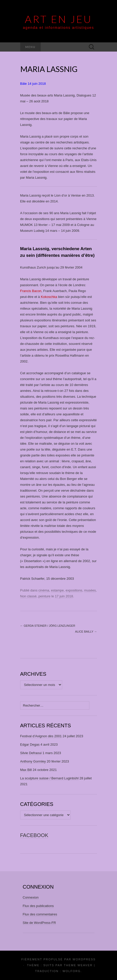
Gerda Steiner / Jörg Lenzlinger (48, 626)
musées (90, 590)
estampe (57, 590)
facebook (34, 835)
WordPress (84, 959)
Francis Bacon (31, 291)
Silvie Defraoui (31, 753)
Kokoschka (49, 297)
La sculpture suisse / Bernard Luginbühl (49, 778)
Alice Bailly (86, 632)
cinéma (44, 590)
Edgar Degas (30, 745)
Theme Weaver (78, 965)
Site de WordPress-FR (39, 923)
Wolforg (72, 971)
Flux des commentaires (40, 914)
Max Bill (26, 770)
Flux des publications (38, 906)
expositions (74, 590)
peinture (44, 596)
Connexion (31, 897)
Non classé (28, 596)
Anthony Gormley (33, 761)
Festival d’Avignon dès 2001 (41, 736)
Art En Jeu (59, 19)
